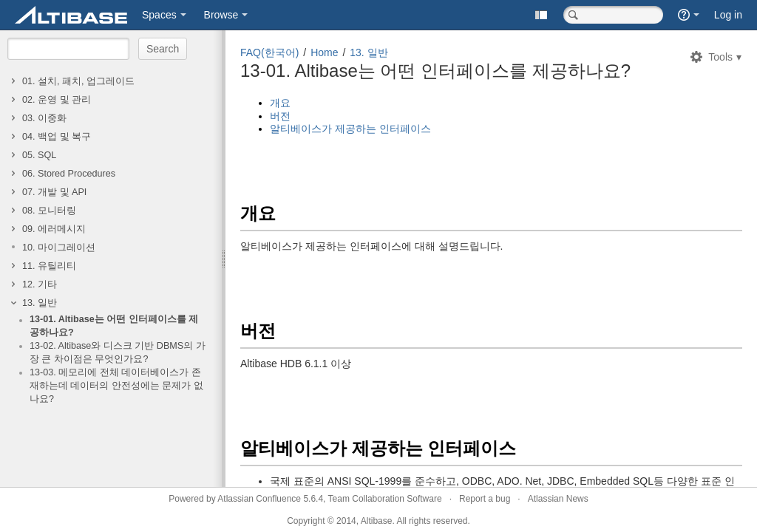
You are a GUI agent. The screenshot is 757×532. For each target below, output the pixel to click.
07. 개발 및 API (54, 192)
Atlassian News (558, 499)
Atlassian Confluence (259, 499)
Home (324, 52)
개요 (280, 103)
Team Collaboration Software (385, 499)
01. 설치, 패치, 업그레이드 (78, 81)
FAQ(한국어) (269, 52)
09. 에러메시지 (54, 229)
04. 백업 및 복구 (57, 137)
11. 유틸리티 (49, 266)
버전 (280, 116)
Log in (728, 15)
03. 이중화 (44, 118)
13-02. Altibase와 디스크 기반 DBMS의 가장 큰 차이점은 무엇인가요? (118, 352)
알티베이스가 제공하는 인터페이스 (350, 129)
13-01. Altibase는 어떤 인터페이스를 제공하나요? (114, 326)
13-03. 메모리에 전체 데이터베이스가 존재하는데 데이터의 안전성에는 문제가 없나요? (116, 386)
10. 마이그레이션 (59, 248)
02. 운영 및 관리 (57, 100)
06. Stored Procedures (69, 174)
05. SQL (39, 155)
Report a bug (485, 499)
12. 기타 (40, 284)
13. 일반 (40, 303)
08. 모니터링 (49, 211)
